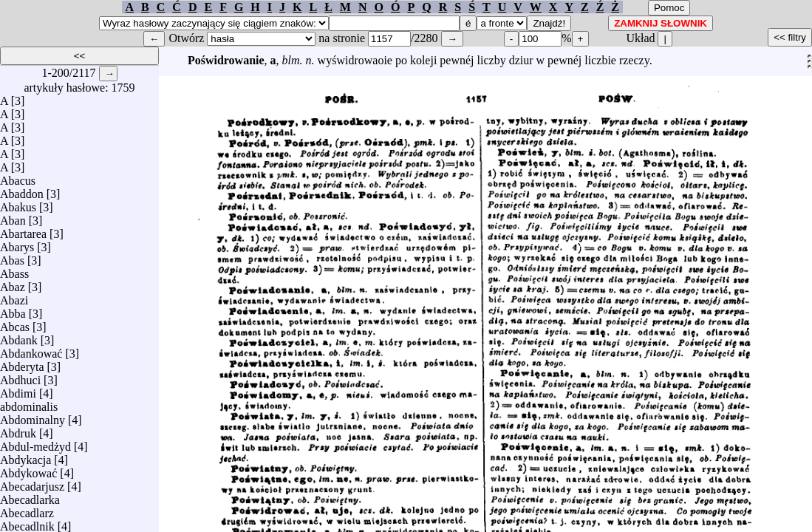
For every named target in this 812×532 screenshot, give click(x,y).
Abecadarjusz (32, 483)
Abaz (13, 283)
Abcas (15, 323)
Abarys (17, 243)
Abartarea (23, 230)
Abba (13, 310)
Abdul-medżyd (35, 443)
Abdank (19, 337)
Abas (12, 257)
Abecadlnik (27, 523)
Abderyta (22, 363)
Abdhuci (20, 376)
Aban (13, 217)
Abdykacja (25, 456)
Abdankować (31, 350)
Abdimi (18, 390)
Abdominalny (33, 416)
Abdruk (18, 430)
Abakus (18, 204)
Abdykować (28, 470)
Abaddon (22, 190)
